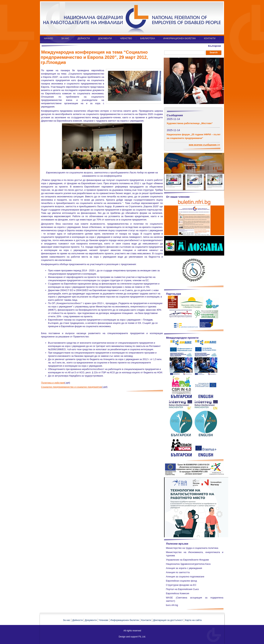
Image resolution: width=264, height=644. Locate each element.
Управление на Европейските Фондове (187, 560)
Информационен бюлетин (125, 620)
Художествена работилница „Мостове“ (190, 123)
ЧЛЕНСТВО (126, 38)
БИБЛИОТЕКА (148, 38)
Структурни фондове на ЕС (181, 585)
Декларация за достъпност (168, 620)
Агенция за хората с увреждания (184, 568)
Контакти (146, 620)
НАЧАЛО (48, 38)
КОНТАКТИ (210, 38)
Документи (91, 620)
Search (213, 52)
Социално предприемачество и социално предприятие (71, 387)
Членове (104, 620)
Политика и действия (53, 383)
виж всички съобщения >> (204, 145)
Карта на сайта (193, 620)
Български (215, 46)
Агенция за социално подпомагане (185, 577)
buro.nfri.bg (172, 605)
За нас (67, 620)
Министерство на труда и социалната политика (192, 548)
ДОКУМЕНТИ (105, 38)
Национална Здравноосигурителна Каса (188, 564)
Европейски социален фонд (181, 581)
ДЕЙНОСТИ (84, 38)
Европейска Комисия (178, 593)
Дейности (77, 620)
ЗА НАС (65, 38)
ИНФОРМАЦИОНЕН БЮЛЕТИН (179, 38)
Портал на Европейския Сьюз (182, 589)
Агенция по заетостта (178, 572)
